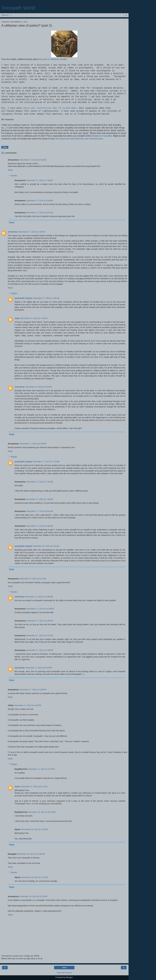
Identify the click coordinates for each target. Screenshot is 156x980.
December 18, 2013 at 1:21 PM (35, 877)
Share (5, 147)
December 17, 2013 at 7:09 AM (46, 298)
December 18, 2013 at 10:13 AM (42, 812)
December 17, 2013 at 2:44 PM (28, 705)
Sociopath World (18, 8)
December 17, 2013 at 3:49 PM (40, 650)
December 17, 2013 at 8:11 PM (34, 787)
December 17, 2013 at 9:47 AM (40, 213)
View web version (64, 973)
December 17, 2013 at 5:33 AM (32, 232)
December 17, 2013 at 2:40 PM (40, 621)
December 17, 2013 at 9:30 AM (40, 526)
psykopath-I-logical (23, 298)
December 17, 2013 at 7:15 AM (46, 462)
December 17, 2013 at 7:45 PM (34, 318)
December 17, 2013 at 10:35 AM (39, 597)
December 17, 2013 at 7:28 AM (40, 180)
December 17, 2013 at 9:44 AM (40, 201)
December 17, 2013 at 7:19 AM (40, 482)
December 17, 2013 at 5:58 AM (33, 444)
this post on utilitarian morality (53, 59)
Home (64, 968)
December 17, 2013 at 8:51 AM (40, 511)
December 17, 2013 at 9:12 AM (33, 579)
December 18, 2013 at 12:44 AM (31, 854)
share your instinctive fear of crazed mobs (50, 108)
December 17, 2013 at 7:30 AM (40, 499)
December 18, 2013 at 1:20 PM (35, 829)
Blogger (69, 977)
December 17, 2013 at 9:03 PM (39, 668)
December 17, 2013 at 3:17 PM (41, 769)
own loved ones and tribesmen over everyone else (79, 139)
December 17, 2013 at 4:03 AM (33, 160)
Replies (14, 176)
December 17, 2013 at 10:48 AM (40, 609)
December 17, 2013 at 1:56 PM (33, 690)
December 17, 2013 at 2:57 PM (40, 636)
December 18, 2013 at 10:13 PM (33, 896)
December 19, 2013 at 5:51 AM (46, 546)
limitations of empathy (102, 136)
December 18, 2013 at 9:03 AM (39, 387)
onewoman (13, 232)
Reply (10, 170)
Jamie (17, 318)
